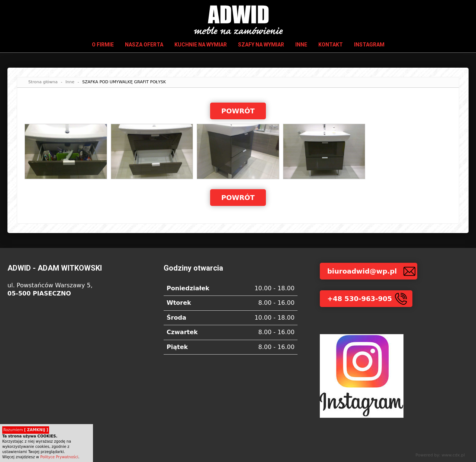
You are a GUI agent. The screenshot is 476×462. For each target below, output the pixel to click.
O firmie (103, 45)
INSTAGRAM (369, 45)
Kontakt (331, 45)
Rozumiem (26, 430)
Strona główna (43, 82)
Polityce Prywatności (59, 457)
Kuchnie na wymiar (201, 45)
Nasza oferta (144, 45)
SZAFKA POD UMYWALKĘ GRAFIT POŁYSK (124, 82)
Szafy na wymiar (261, 45)
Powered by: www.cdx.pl (440, 455)
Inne (301, 45)
